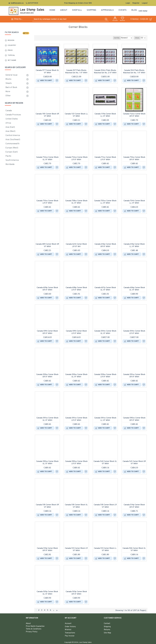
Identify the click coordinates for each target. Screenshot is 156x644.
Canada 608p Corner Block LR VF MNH (76, 289)
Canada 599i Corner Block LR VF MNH (76, 332)
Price (10, 50)
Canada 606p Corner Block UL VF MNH (134, 289)
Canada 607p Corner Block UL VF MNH (105, 289)
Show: (138, 38)
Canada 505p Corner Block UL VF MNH (47, 593)
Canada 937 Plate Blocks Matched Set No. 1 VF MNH (76, 72)
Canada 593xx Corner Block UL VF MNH (76, 376)
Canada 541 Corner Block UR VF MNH (134, 463)
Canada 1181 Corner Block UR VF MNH (47, 115)
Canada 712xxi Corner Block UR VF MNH (134, 115)
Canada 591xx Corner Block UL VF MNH (47, 419)
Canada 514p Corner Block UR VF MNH (134, 506)
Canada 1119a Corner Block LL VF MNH (105, 115)
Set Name (12, 60)
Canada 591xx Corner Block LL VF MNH (105, 419)
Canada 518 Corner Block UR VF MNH (47, 506)
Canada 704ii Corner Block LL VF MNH (134, 202)
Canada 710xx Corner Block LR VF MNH (47, 202)
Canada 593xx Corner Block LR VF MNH (105, 376)
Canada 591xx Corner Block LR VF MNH (76, 419)
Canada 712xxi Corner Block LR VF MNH (76, 159)
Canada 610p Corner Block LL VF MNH (134, 245)
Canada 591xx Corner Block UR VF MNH (134, 376)
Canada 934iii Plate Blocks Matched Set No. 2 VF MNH (105, 72)
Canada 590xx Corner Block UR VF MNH (134, 419)
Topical (11, 55)
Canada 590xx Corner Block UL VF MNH (47, 463)
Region (11, 40)
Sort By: (115, 38)
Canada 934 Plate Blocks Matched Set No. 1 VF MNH (134, 72)
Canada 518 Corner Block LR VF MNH (105, 506)
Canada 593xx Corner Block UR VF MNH (47, 376)
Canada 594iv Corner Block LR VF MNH (134, 332)
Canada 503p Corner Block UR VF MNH (76, 593)
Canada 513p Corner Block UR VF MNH (47, 550)
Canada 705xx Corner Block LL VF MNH (105, 202)
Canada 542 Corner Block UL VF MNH (105, 463)
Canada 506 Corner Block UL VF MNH (134, 550)
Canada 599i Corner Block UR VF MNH (47, 332)
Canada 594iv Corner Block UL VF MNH (105, 332)
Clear (27, 33)
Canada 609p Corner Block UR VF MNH (47, 289)
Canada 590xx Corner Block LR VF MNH (76, 463)
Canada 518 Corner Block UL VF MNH (76, 506)
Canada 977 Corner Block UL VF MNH (47, 72)
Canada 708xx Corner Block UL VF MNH (76, 202)
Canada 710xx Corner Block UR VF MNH (134, 159)
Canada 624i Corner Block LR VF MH (76, 245)
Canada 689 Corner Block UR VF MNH (47, 245)
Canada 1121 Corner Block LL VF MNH (76, 115)
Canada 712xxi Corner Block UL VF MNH (47, 159)
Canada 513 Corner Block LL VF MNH (105, 550)
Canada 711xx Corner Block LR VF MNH (105, 159)
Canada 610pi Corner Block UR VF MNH (105, 245)
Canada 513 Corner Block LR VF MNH (76, 550)
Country (12, 45)
